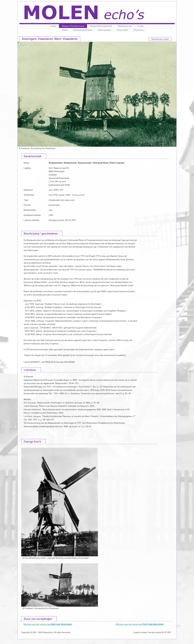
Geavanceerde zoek (83, 30)
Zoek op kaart (104, 30)
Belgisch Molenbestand (73, 26)
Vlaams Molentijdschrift (101, 26)
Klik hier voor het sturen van (48, 624)
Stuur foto (139, 30)
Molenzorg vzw (125, 26)
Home (53, 26)
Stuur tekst (122, 30)
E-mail (140, 26)
